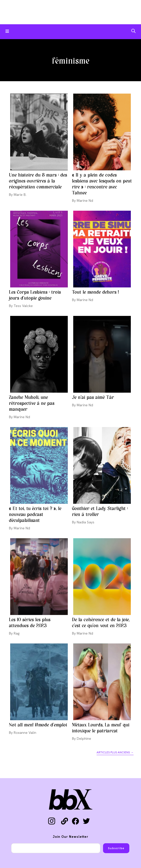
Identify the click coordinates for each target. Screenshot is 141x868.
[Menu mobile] (7, 32)
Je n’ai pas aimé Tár (93, 398)
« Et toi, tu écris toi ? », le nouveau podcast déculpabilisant (35, 515)
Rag (17, 633)
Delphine (84, 739)
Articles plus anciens (115, 753)
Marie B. (20, 195)
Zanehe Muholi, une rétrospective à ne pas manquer (32, 404)
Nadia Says (86, 522)
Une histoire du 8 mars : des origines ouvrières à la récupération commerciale (38, 181)
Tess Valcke (23, 306)
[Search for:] (133, 32)
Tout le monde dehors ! (95, 292)
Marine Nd (85, 201)
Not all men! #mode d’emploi (38, 725)
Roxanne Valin (25, 733)
